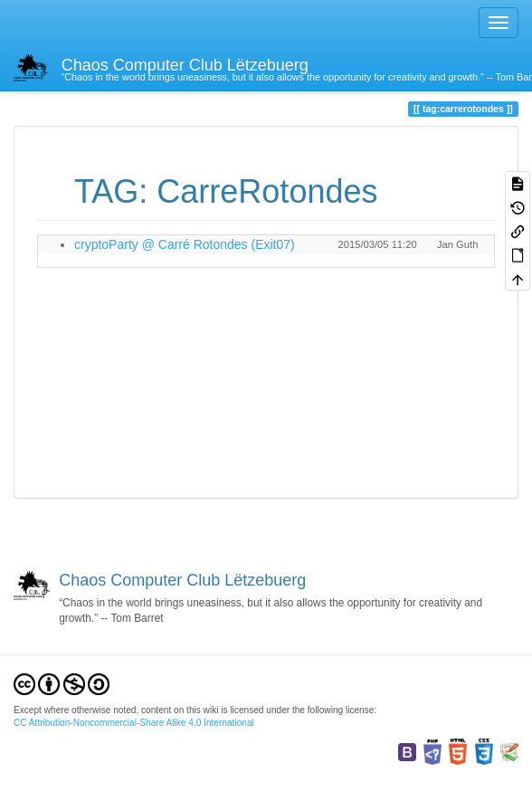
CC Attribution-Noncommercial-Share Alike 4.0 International (134, 723)
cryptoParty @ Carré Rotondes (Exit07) (185, 244)
